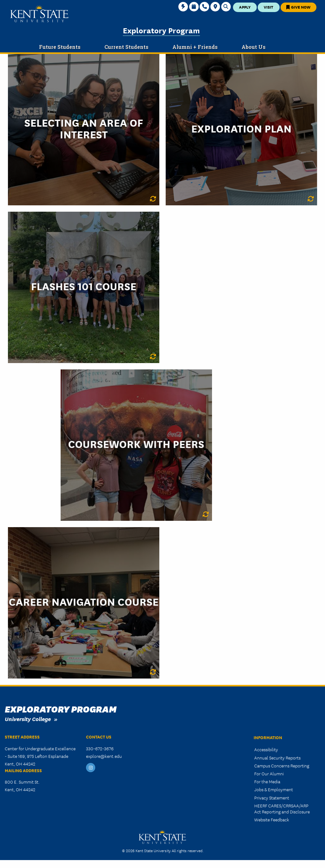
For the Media (267, 781)
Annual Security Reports (277, 758)
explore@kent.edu (104, 756)
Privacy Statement (272, 798)
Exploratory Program (161, 30)
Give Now (298, 7)
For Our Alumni (269, 773)
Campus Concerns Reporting (282, 765)
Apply (245, 7)
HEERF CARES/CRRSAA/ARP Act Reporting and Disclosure (282, 808)
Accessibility (266, 749)
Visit (269, 7)
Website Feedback (272, 819)
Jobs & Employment (274, 789)
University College (28, 719)
